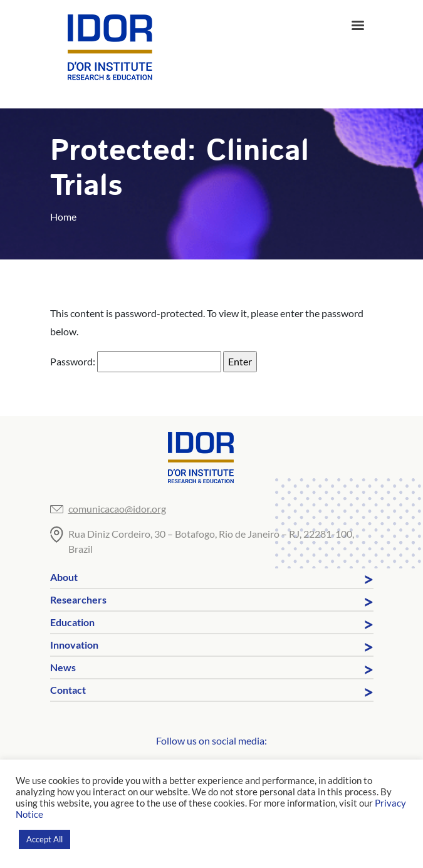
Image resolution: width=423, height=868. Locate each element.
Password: (136, 362)
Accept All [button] (44, 839)
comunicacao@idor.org (117, 509)
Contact (68, 690)
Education (72, 622)
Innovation (74, 645)
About (64, 577)
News (63, 667)
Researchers (78, 599)
